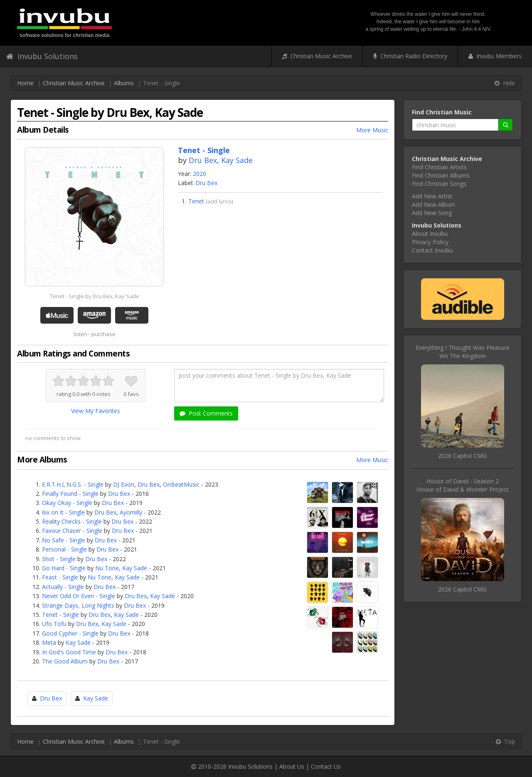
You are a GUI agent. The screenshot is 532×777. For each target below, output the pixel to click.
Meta (49, 642)
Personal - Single (64, 549)
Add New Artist (432, 196)
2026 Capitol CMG (462, 456)
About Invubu (430, 234)
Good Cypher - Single (70, 633)
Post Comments (206, 413)
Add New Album (433, 204)
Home (25, 83)
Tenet (196, 201)
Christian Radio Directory (410, 56)
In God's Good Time (69, 652)
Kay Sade (237, 160)
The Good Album (65, 661)
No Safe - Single (64, 540)
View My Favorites (96, 411)
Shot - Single (59, 559)
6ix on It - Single (63, 512)
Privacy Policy (430, 242)
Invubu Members (495, 56)
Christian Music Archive (317, 56)
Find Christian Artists (439, 167)
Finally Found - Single (70, 494)
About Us (292, 766)
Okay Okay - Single (67, 503)
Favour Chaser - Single (72, 531)
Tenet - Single (60, 615)
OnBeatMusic (181, 484)
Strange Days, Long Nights (78, 605)
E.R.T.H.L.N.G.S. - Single (73, 484)
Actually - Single (63, 587)
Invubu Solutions (42, 56)
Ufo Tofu (54, 624)
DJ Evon (124, 484)
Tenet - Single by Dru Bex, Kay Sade (95, 296)
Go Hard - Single (64, 568)
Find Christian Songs (439, 184)
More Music (372, 130)
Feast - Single (60, 577)
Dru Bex (203, 160)
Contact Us (326, 766)
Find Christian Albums (441, 175)
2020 (199, 174)
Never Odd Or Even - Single (79, 596)
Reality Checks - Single (72, 521)
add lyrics (219, 201)
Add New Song (432, 213)
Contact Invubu (432, 250)
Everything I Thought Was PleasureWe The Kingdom (463, 352)
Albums (124, 83)
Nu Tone (107, 568)
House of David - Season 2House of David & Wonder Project (463, 485)
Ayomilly (131, 512)
